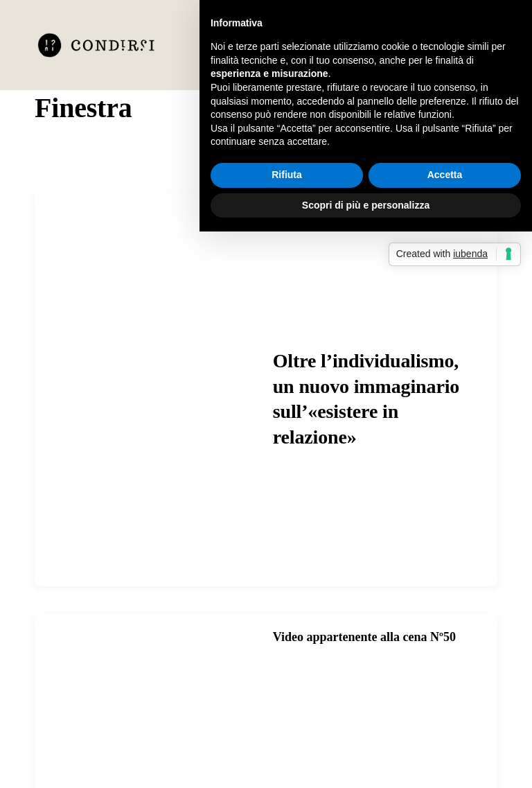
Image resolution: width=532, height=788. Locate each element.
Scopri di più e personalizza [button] (366, 205)
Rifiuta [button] (287, 175)
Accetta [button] (445, 175)
